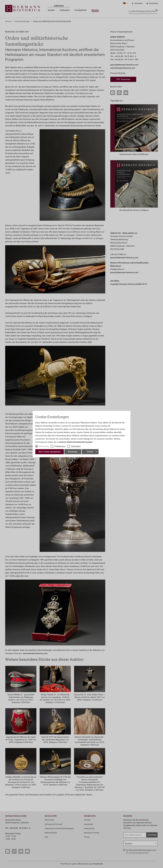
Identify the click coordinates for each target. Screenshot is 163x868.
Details (92, 452)
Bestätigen (73, 452)
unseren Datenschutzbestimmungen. (76, 442)
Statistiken (76, 446)
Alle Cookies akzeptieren (50, 452)
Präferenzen (60, 446)
